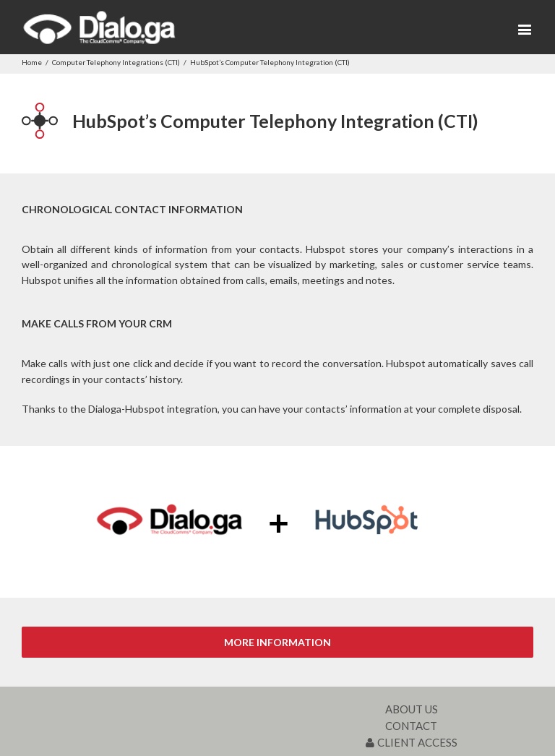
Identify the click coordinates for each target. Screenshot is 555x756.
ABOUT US (412, 709)
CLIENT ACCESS (412, 742)
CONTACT (411, 726)
